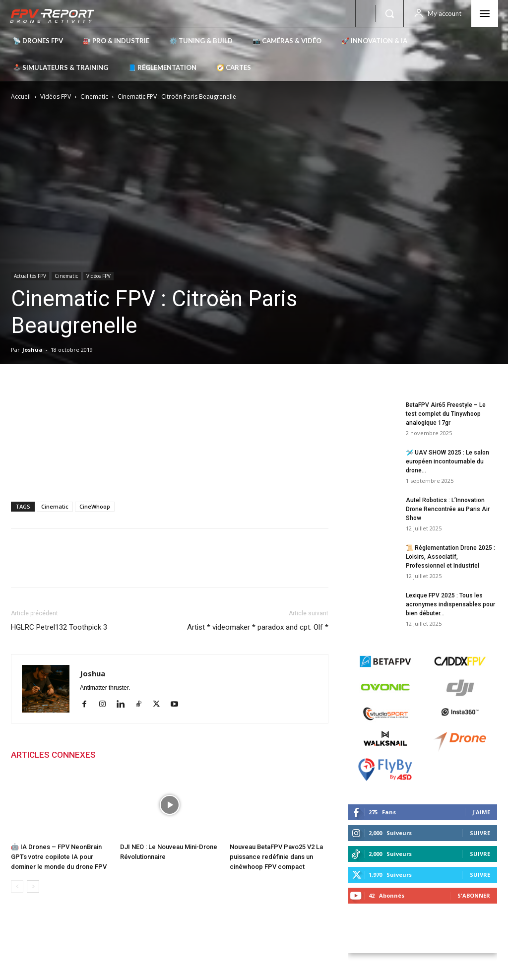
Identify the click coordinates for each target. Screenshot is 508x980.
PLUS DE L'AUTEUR (143, 755)
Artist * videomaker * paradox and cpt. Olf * (258, 627)
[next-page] (33, 886)
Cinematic (94, 97)
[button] (389, 13)
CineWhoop (95, 506)
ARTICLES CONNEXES (53, 755)
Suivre (480, 833)
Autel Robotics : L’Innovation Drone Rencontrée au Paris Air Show (448, 509)
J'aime (481, 812)
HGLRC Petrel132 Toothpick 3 (59, 627)
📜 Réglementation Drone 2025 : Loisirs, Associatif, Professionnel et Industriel (450, 557)
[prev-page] (17, 886)
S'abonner (474, 895)
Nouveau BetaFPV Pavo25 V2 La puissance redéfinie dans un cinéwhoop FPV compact (276, 857)
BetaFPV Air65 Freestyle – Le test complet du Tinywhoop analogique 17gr (446, 414)
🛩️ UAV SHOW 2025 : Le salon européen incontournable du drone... (447, 461)
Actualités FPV (30, 276)
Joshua (32, 350)
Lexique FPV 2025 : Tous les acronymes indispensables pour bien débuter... (450, 604)
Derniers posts (376, 385)
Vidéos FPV (56, 97)
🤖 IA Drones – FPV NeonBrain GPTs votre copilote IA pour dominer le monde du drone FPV (59, 857)
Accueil (21, 97)
